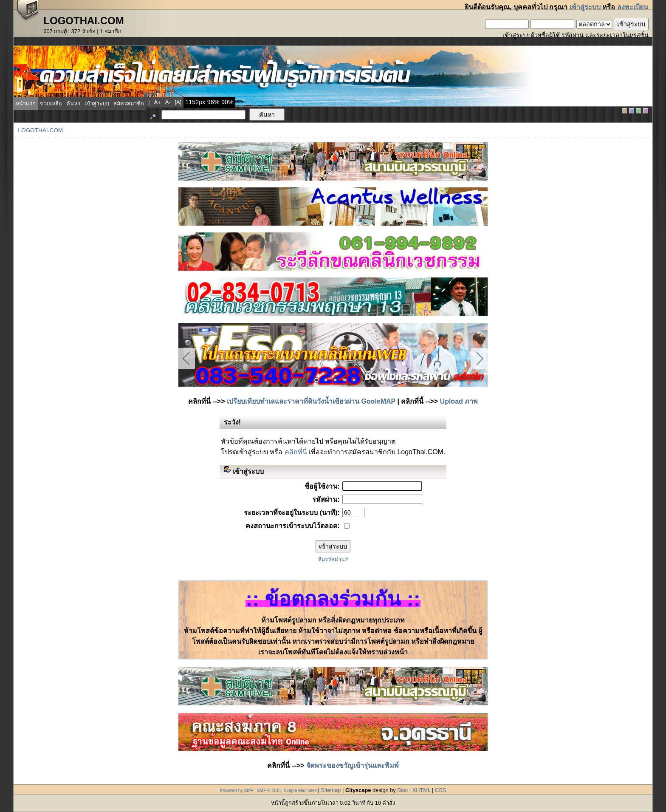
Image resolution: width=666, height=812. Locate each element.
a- (168, 102)
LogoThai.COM (40, 130)
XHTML (422, 790)
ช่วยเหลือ (51, 103)
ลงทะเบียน (633, 7)
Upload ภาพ (459, 401)
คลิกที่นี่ (296, 452)
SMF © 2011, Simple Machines (287, 791)
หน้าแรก (26, 103)
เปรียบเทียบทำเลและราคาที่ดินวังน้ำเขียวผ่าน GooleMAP (311, 401)
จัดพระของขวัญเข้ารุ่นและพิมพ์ (353, 765)
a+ (158, 102)
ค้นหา (73, 103)
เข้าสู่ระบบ (585, 7)
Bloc (402, 790)
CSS (440, 790)
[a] (178, 102)
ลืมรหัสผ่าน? (333, 559)
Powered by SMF (237, 791)
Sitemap (331, 790)
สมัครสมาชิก (129, 103)
